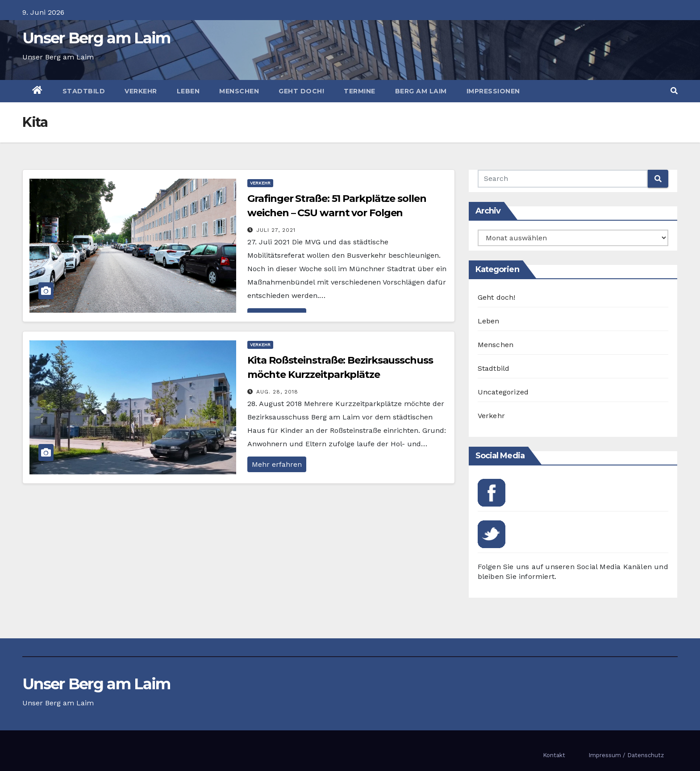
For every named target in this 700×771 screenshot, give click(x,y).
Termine (360, 91)
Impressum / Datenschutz (626, 755)
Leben (188, 91)
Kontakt (554, 755)
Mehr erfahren (277, 464)
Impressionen (493, 91)
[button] (674, 91)
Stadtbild (84, 91)
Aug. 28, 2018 (277, 392)
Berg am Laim (421, 91)
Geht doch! (301, 91)
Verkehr (141, 91)
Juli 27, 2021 (276, 230)
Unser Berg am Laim (96, 38)
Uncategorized (503, 392)
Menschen (239, 91)
